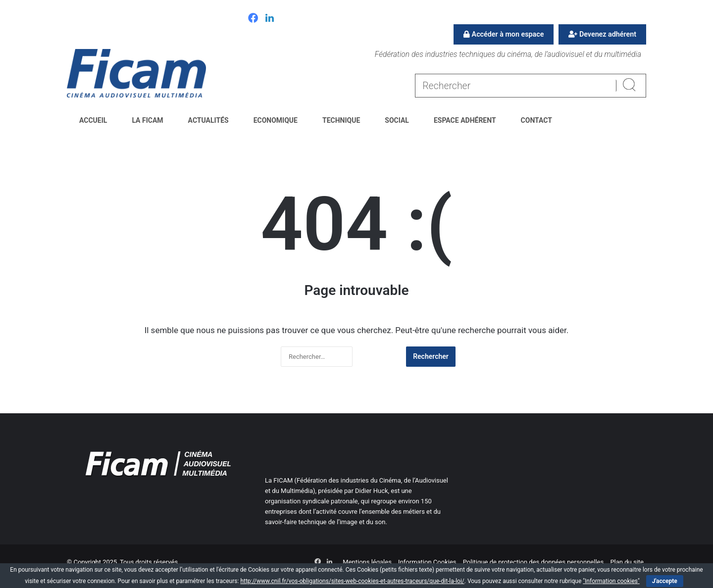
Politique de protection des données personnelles (533, 562)
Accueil (93, 120)
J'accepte (665, 581)
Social (397, 120)
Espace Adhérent (465, 120)
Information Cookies (427, 562)
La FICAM (147, 120)
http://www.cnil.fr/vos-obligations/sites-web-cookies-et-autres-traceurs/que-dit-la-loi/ (352, 581)
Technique (341, 120)
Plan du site (627, 562)
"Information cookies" (611, 581)
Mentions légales (367, 562)
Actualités (208, 120)
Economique (276, 120)
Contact (536, 120)
